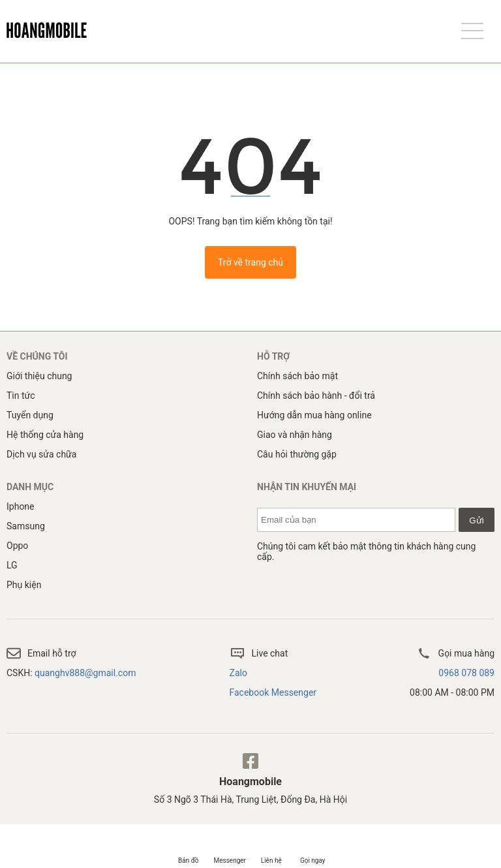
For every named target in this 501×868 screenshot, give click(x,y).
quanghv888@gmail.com (85, 673)
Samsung (26, 526)
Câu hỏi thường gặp (297, 454)
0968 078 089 (466, 673)
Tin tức (21, 395)
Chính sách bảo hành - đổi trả (316, 395)
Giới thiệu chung (39, 376)
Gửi (476, 520)
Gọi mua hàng (455, 653)
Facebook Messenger (273, 692)
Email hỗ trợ (41, 653)
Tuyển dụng (30, 415)
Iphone (21, 506)
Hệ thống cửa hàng (45, 435)
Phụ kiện (24, 585)
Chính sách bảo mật (297, 376)
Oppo (17, 546)
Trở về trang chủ (250, 262)
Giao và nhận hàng (295, 435)
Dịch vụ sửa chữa (41, 454)
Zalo (238, 673)
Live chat (259, 653)
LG (12, 565)
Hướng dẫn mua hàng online (314, 415)
